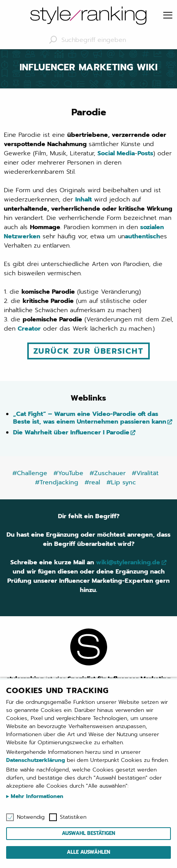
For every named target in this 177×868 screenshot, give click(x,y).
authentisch (142, 236)
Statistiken (73, 817)
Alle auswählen (88, 852)
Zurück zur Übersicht (88, 351)
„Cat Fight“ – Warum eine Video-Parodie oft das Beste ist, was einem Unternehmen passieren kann (90, 418)
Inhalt (84, 200)
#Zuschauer (108, 473)
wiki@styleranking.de (128, 562)
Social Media (116, 153)
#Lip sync (121, 482)
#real (92, 482)
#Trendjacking (57, 482)
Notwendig (31, 817)
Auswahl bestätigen (88, 833)
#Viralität (145, 473)
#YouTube (68, 473)
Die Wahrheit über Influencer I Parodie (71, 432)
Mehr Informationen (36, 796)
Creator (29, 329)
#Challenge (30, 473)
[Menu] (168, 16)
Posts (145, 153)
